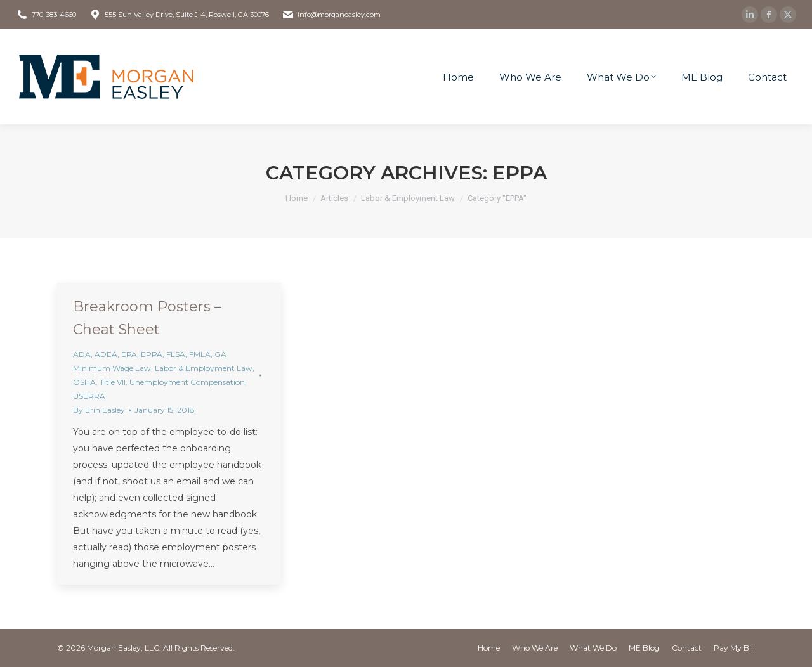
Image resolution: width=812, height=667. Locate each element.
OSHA (84, 382)
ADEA (106, 354)
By (99, 410)
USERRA (89, 396)
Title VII (113, 382)
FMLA (200, 354)
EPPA (152, 354)
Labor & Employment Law (204, 368)
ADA (82, 354)
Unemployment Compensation (187, 382)
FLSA (176, 354)
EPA (129, 354)
